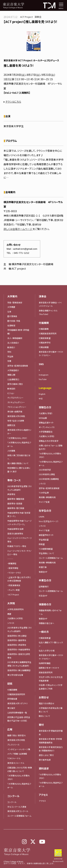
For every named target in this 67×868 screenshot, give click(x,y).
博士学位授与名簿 (15, 675)
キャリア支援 (44, 502)
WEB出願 (43, 418)
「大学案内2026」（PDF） (17, 438)
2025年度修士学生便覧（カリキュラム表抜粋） (20, 629)
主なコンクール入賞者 (17, 807)
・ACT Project (13, 594)
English (42, 394)
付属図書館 (12, 690)
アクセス (42, 801)
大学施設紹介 (13, 370)
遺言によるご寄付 (46, 755)
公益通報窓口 (13, 379)
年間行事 (43, 567)
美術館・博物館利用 (47, 497)
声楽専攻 (11, 494)
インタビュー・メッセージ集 (20, 749)
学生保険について (46, 553)
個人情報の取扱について (18, 463)
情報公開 (11, 375)
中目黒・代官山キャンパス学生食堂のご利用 (51, 687)
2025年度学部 (45, 470)
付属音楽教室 (45, 638)
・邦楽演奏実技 (14, 585)
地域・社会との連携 (16, 421)
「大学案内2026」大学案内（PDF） (18, 777)
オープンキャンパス (47, 427)
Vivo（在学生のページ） (49, 521)
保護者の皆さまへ (46, 623)
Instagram (44, 375)
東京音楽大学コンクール (18, 811)
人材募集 (11, 451)
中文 (41, 399)
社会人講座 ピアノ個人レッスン (51, 644)
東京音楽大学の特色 (16, 416)
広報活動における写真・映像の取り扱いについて (20, 769)
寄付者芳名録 (45, 760)
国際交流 (11, 425)
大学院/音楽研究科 (16, 609)
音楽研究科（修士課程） (17, 636)
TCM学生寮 (44, 493)
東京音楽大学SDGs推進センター (19, 432)
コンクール (12, 802)
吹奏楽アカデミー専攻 (17, 546)
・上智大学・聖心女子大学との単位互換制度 (19, 579)
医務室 (42, 544)
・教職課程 (12, 563)
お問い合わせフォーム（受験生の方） (51, 447)
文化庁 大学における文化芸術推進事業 (51, 679)
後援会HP (43, 572)
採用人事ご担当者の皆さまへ (19, 457)
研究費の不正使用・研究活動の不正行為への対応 (19, 719)
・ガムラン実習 (13, 590)
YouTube (43, 379)
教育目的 (11, 389)
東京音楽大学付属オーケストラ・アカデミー (51, 354)
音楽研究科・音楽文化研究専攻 (19, 656)
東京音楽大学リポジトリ (18, 703)
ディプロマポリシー (15, 398)
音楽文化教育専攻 (15, 533)
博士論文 (11, 708)
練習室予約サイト (46, 535)
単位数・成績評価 (15, 412)
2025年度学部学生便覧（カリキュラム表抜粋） (20, 488)
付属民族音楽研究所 (16, 694)
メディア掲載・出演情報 (17, 754)
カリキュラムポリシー (16, 402)
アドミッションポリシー (17, 407)
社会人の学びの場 (47, 651)
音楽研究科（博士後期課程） (19, 670)
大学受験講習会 (46, 432)
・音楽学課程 (13, 568)
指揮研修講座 (45, 663)
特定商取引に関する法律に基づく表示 (19, 470)
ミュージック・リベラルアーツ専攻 (19, 540)
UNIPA (42, 517)
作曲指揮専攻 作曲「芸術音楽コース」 (19, 514)
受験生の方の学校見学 (49, 441)
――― (10, 559)
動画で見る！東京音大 (17, 735)
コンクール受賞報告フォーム (19, 816)
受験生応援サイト (46, 423)
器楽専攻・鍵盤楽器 (17, 499)
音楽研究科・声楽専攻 (17, 645)
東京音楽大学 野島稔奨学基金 (51, 732)
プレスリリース (13, 745)
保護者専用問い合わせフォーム (50, 612)
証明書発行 (44, 586)
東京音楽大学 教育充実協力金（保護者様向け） (51, 749)
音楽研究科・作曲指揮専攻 (19, 649)
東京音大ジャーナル (16, 763)
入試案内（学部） (46, 413)
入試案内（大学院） (15, 618)
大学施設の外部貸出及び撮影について (51, 710)
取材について (44, 716)
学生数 (10, 356)
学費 (9, 361)
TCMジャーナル (14, 758)
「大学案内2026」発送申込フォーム (19, 444)
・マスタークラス (14, 573)
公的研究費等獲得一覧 (17, 713)
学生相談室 (44, 540)
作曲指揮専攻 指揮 (15, 529)
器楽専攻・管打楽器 (17, 508)
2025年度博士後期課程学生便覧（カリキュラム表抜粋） (19, 664)
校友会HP (43, 596)
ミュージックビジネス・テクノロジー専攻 (19, 553)
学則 (9, 352)
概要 (9, 614)
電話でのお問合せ (47, 703)
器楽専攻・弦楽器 (16, 503)
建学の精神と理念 (15, 384)
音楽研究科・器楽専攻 (17, 640)
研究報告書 (12, 699)
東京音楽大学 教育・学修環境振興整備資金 (50, 741)
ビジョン (11, 393)
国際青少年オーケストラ (49, 668)
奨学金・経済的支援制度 (18, 366)
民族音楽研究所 (46, 672)
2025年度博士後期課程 (49, 479)
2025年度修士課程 (47, 474)
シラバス (11, 623)
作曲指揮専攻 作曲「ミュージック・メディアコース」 (19, 522)
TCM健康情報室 (46, 549)
